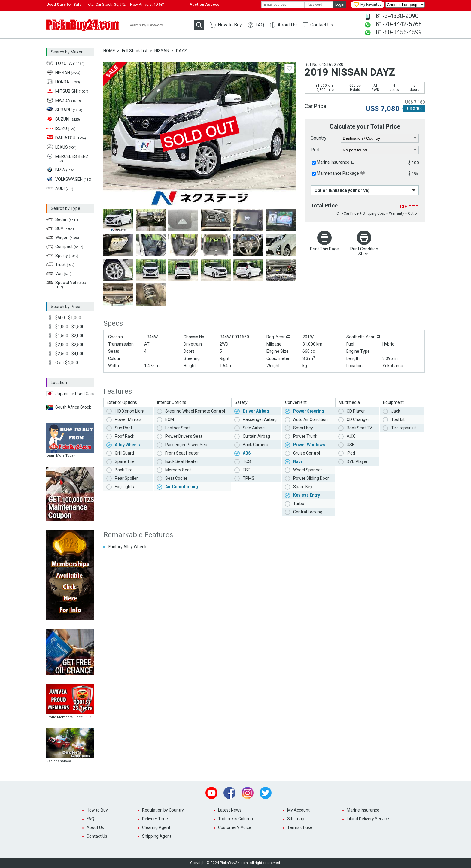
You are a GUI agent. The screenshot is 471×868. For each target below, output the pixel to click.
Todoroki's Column (235, 819)
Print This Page (324, 249)
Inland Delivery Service (368, 819)
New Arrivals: (147, 4)
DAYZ (181, 51)
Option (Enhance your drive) (342, 190)
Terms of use (300, 827)
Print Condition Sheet (364, 251)
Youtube (211, 793)
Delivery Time (155, 819)
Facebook (229, 793)
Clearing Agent (156, 827)
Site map (296, 819)
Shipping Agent (157, 836)
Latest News (230, 810)
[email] (283, 5)
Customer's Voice (235, 827)
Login (340, 5)
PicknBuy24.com (83, 25)
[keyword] (160, 25)
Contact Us (322, 25)
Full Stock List (135, 51)
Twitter (266, 793)
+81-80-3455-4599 (397, 32)
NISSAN (162, 51)
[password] (319, 5)
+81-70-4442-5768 (397, 24)
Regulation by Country (163, 810)
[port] (380, 150)
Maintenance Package (338, 173)
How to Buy (230, 25)
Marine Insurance (333, 162)
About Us (287, 25)
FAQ (260, 25)
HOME (109, 51)
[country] (380, 138)
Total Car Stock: (106, 4)
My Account (298, 810)
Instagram (248, 793)
